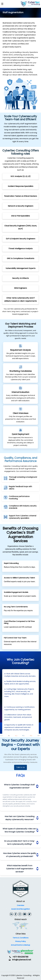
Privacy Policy (21, 941)
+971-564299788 (20, 957)
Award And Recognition (21, 909)
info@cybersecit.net (22, 960)
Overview (21, 905)
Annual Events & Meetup (20, 945)
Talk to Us (20, 767)
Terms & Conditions (21, 938)
